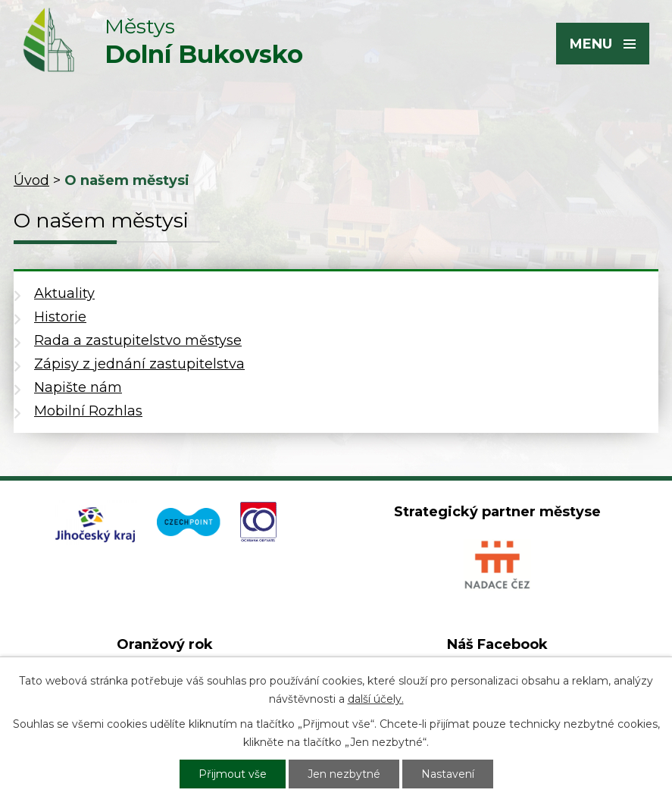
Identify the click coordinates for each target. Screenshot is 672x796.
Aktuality (64, 293)
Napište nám (78, 387)
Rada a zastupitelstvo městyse (138, 340)
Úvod (31, 180)
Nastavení (448, 774)
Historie (60, 317)
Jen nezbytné (344, 774)
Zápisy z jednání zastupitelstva (139, 364)
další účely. (376, 699)
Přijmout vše (233, 774)
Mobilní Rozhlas (88, 411)
